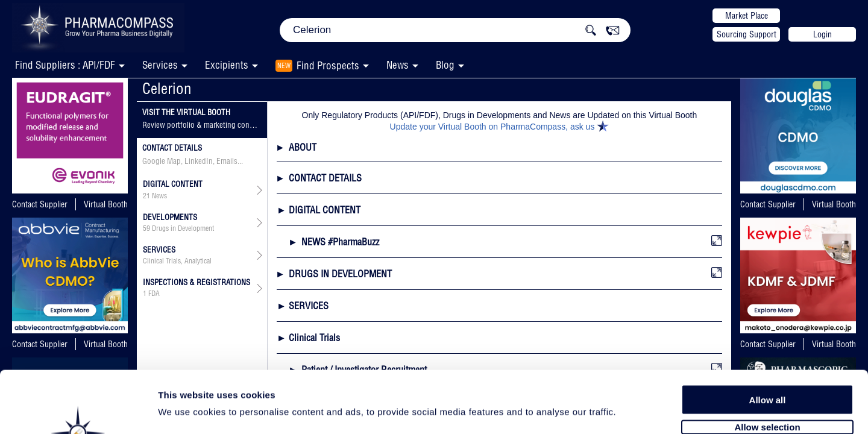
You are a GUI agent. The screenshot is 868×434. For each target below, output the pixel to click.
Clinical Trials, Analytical (177, 261)
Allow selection (767, 360)
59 (146, 228)
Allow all (768, 333)
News (398, 65)
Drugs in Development (183, 228)
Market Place (747, 16)
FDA (154, 294)
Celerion (167, 88)
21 (146, 196)
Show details (633, 411)
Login (822, 34)
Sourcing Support (747, 34)
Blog (445, 65)
